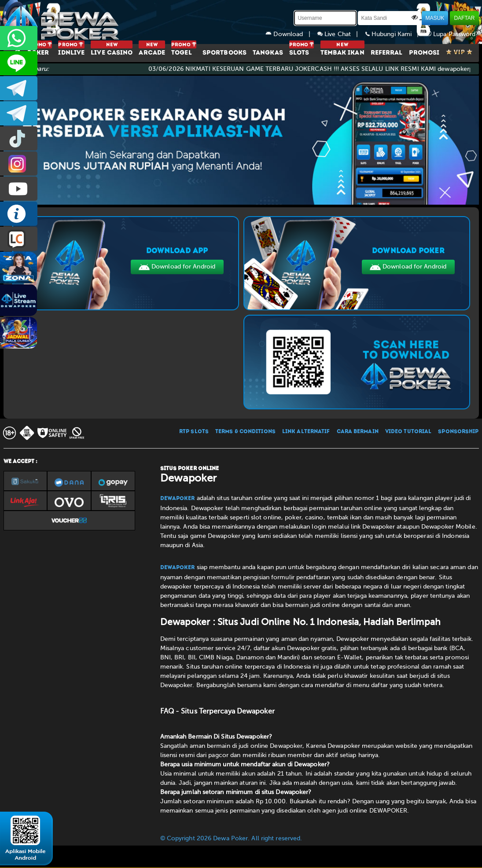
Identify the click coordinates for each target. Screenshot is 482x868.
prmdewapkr (19, 138)
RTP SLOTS (194, 432)
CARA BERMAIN (358, 432)
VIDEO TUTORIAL (408, 432)
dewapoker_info (19, 113)
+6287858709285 (19, 38)
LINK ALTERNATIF (306, 432)
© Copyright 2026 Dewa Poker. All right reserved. (231, 838)
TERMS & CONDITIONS (245, 432)
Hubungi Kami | (396, 34)
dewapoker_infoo (19, 88)
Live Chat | (341, 34)
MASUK (435, 18)
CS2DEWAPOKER (19, 63)
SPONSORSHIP (458, 432)
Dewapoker (178, 499)
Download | (291, 34)
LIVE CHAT (19, 239)
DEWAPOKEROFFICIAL (19, 189)
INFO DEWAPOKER (19, 214)
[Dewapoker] (63, 22)
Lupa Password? (453, 34)
